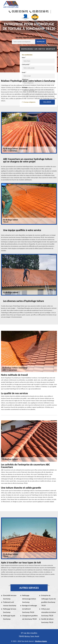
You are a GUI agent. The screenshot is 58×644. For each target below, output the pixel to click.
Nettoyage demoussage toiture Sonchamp (29, 599)
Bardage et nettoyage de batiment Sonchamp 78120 (30, 609)
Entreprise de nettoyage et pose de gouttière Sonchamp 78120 (48, 600)
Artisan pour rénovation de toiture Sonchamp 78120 (49, 612)
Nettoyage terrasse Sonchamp (10, 611)
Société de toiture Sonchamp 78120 (47, 621)
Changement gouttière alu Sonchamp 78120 (30, 617)
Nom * (24, 58)
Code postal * (26, 64)
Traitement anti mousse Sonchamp (10, 604)
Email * (24, 72)
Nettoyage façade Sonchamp (9, 617)
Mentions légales (41, 641)
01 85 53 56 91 (18, 11)
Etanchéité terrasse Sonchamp (10, 597)
